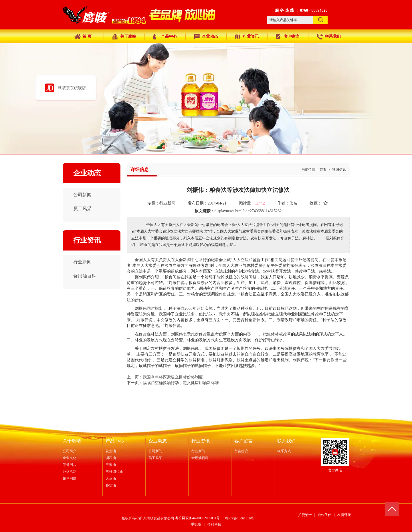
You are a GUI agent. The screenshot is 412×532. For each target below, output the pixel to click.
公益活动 (70, 472)
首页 (323, 170)
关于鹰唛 (72, 441)
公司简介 (70, 451)
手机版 (196, 524)
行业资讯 (201, 441)
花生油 (111, 451)
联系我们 (286, 441)
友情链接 (344, 515)
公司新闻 (155, 451)
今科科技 (214, 524)
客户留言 (243, 441)
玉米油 (111, 465)
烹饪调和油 (114, 472)
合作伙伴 (324, 515)
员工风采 (155, 458)
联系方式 (284, 451)
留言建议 (241, 451)
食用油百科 (200, 458)
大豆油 (111, 479)
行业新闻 (198, 451)
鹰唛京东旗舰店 (72, 88)
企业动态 (158, 441)
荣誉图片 (70, 465)
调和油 (111, 458)
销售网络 (70, 479)
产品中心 (115, 441)
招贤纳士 (305, 515)
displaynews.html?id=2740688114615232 (248, 211)
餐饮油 (111, 485)
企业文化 (70, 458)
